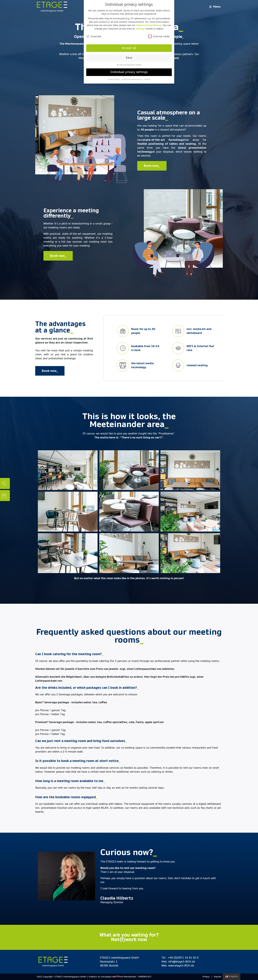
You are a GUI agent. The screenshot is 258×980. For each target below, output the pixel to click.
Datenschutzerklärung (149, 25)
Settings (140, 29)
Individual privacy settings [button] (129, 72)
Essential (94, 36)
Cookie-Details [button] (114, 79)
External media (159, 36)
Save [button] (129, 58)
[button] (152, 166)
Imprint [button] (147, 79)
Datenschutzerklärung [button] (132, 79)
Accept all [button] (129, 48)
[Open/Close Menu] (215, 7)
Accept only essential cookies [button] (129, 65)
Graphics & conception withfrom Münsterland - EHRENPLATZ (120, 977)
